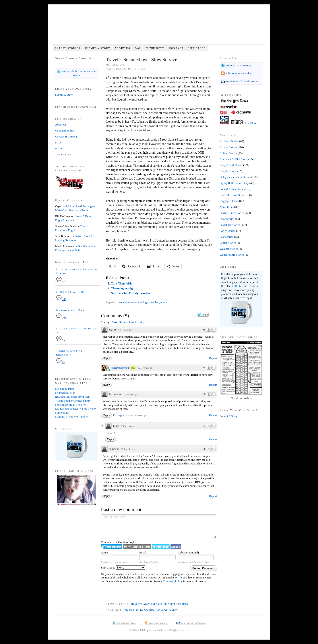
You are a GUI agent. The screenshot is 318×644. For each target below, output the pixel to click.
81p (133, 368)
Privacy (60, 148)
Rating (123, 322)
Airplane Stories (229, 141)
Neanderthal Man (70, 310)
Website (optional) (188, 552)
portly (164, 302)
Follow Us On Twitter (238, 65)
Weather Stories (229, 249)
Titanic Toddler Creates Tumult (73, 401)
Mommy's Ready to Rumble (71, 417)
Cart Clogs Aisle (121, 283)
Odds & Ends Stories (232, 213)
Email (143, 552)
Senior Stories (228, 243)
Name (104, 552)
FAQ (137, 48)
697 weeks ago (125, 330)
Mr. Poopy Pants (65, 389)
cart (120, 302)
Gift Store (197, 48)
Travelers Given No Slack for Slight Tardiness (159, 604)
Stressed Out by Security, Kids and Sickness (151, 610)
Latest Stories (68, 48)
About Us (122, 48)
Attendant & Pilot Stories (127, 69)
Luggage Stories (229, 201)
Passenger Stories (230, 225)
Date (114, 322)
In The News (155, 48)
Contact (176, 48)
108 (61, 318)
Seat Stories (227, 237)
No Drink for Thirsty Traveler (131, 293)
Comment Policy (173, 581)
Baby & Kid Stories (231, 165)
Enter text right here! (159, 526)
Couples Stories (229, 171)
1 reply (120, 415)
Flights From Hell (159, 27)
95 (61, 340)
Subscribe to (123, 568)
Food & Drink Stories (232, 189)
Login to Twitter (161, 547)
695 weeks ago (130, 394)
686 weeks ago (128, 426)
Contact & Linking (66, 136)
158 (61, 299)
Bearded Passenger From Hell (72, 397)
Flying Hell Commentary (234, 183)
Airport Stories (228, 147)
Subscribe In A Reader (238, 73)
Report (213, 358)
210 (61, 281)
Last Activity (137, 322)
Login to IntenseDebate (111, 547)
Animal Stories (228, 153)
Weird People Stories (232, 255)
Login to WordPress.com (137, 547)
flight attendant (151, 302)
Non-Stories (227, 207)
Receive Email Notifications (241, 81)
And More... (252, 123)
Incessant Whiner (70, 292)
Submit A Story (98, 48)
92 (61, 363)
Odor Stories (227, 219)
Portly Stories (228, 231)
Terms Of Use (63, 154)
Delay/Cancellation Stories (235, 177)
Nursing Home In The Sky (70, 405)
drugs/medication (132, 302)
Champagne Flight (123, 288)
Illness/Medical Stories (233, 195)
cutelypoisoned (120, 368)
